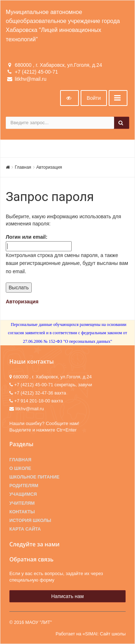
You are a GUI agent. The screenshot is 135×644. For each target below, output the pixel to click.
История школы (30, 521)
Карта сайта (25, 529)
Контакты (22, 512)
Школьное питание (34, 477)
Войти (94, 98)
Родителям (24, 486)
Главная (23, 167)
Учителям (22, 503)
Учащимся (23, 494)
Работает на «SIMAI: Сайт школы (91, 634)
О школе (20, 468)
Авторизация (49, 167)
